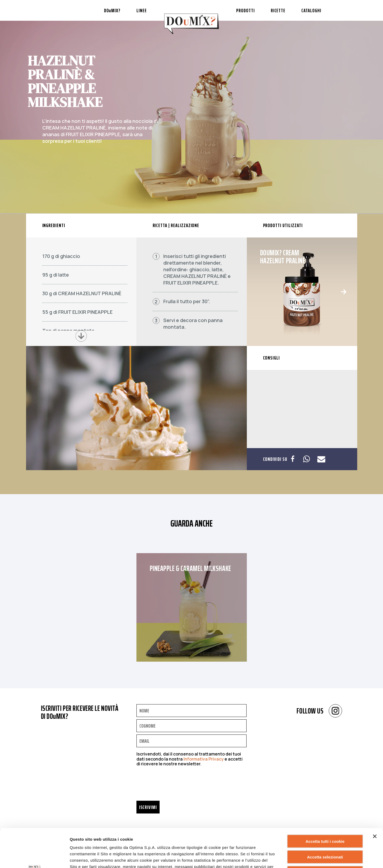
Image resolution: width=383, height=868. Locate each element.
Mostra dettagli (270, 857)
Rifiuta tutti (325, 834)
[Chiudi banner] (375, 798)
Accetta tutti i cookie (325, 803)
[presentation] (177, 785)
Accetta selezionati (325, 818)
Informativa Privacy (204, 759)
